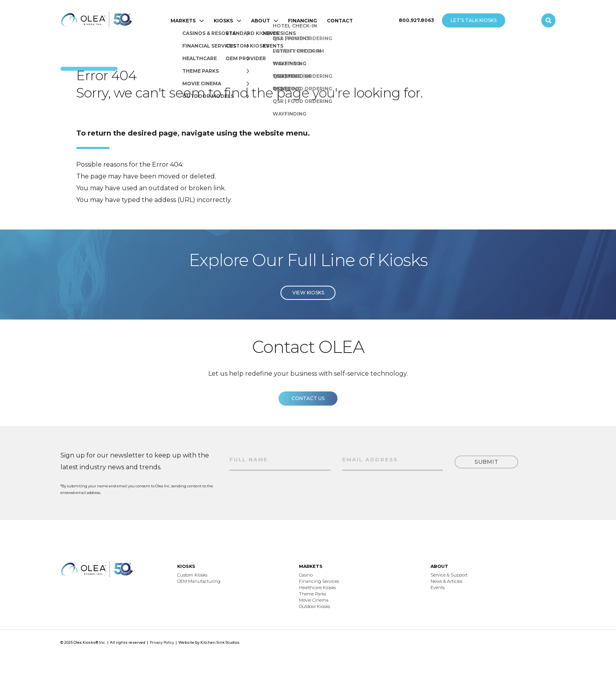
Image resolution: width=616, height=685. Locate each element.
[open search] (548, 20)
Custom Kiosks (192, 575)
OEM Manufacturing (199, 581)
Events (438, 588)
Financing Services (319, 581)
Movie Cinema (314, 600)
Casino (306, 575)
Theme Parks (313, 594)
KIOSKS (223, 21)
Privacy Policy (162, 642)
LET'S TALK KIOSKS (474, 20)
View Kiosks (308, 301)
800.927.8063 (416, 20)
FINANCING (302, 21)
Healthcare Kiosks (317, 588)
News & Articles (446, 581)
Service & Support (449, 575)
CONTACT (340, 21)
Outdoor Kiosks (314, 606)
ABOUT (260, 21)
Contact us (308, 407)
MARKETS (183, 21)
